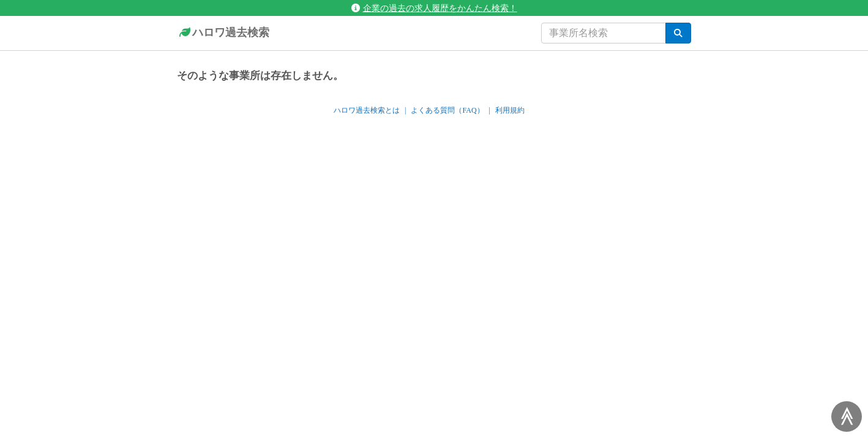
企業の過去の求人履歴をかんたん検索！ (434, 8)
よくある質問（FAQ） (447, 110)
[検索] (678, 33)
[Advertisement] (434, 225)
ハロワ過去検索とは (367, 110)
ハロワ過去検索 (223, 33)
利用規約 (510, 110)
